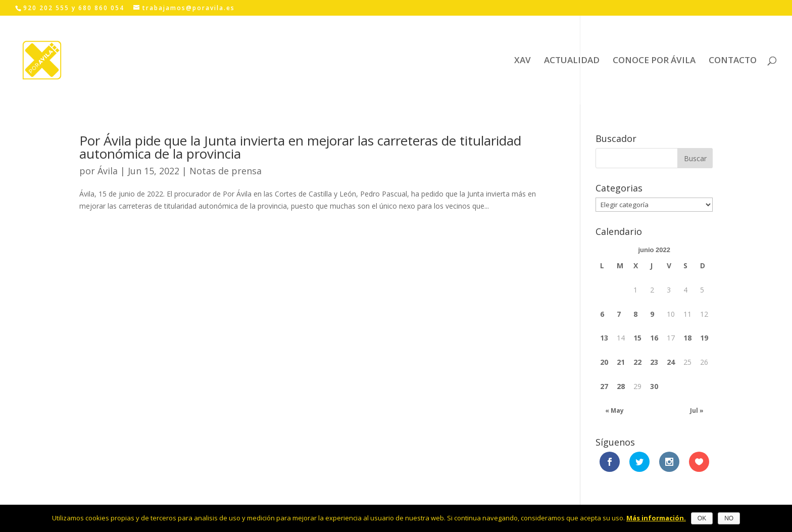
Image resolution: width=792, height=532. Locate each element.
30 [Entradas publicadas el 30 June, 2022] (654, 386)
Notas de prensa (226, 171)
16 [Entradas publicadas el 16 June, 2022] (654, 338)
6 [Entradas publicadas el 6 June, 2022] (602, 314)
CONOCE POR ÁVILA (654, 61)
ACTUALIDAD (572, 61)
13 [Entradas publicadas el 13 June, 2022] (604, 338)
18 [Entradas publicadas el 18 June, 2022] (687, 338)
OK (702, 518)
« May (614, 410)
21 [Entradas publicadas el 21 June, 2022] (621, 362)
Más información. (656, 518)
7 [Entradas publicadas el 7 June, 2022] (619, 314)
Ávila (108, 171)
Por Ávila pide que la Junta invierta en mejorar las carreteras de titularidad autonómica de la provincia (300, 147)
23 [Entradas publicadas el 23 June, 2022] (654, 362)
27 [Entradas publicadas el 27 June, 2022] (604, 386)
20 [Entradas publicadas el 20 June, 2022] (604, 362)
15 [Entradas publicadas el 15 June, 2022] (637, 338)
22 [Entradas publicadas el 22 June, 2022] (637, 362)
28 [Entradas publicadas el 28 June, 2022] (621, 386)
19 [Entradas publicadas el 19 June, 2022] (704, 338)
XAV (523, 61)
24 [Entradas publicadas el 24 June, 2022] (671, 362)
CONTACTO (733, 61)
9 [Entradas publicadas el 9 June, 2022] (652, 314)
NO (729, 518)
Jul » (697, 410)
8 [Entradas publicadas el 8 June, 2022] (635, 314)
